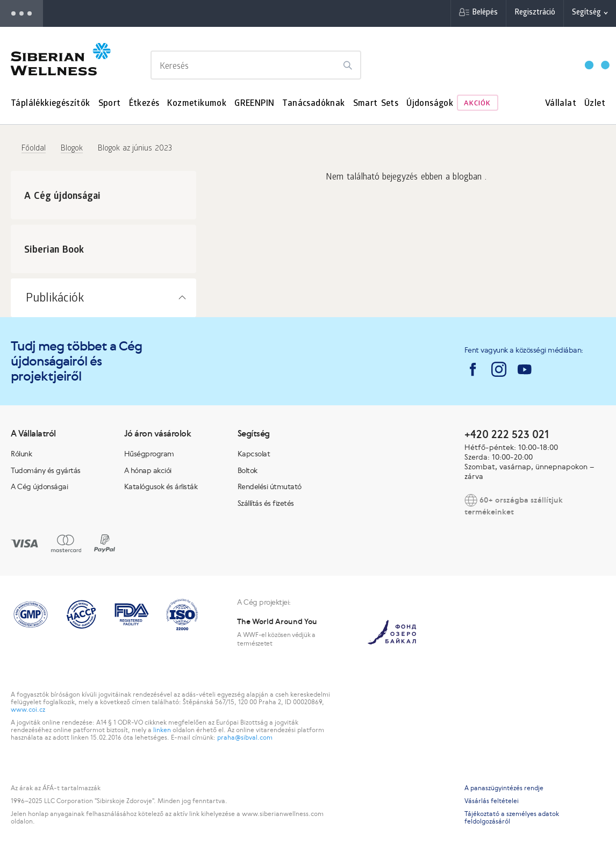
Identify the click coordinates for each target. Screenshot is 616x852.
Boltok (248, 470)
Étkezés (144, 104)
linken (162, 730)
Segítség (586, 13)
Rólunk (21, 454)
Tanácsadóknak (313, 104)
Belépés (485, 13)
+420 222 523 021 (507, 434)
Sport (110, 104)
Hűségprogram (149, 454)
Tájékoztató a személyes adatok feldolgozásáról (512, 818)
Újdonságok (430, 104)
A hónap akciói (148, 470)
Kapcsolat (254, 454)
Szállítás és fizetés (266, 503)
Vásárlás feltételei (492, 801)
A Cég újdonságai (39, 486)
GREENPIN (254, 104)
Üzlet (595, 104)
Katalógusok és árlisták (161, 486)
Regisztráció (535, 13)
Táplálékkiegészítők (51, 104)
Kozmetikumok (197, 104)
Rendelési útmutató (270, 486)
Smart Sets (376, 104)
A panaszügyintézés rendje (504, 788)
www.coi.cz (28, 710)
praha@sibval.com (245, 738)
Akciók (477, 104)
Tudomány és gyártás (46, 470)
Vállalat (561, 104)
